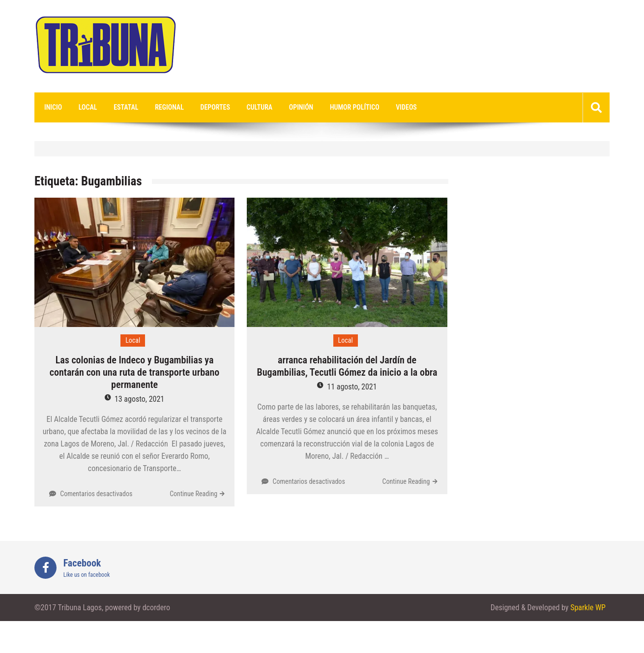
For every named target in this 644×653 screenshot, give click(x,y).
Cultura (260, 107)
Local (88, 107)
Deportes (215, 107)
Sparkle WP (588, 608)
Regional (169, 107)
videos (406, 107)
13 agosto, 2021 (139, 399)
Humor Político (355, 107)
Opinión (301, 107)
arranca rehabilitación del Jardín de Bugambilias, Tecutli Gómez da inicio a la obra (347, 366)
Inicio (53, 107)
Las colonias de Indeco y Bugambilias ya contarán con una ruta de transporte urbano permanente (134, 372)
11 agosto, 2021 (352, 387)
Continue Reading (193, 494)
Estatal (126, 107)
